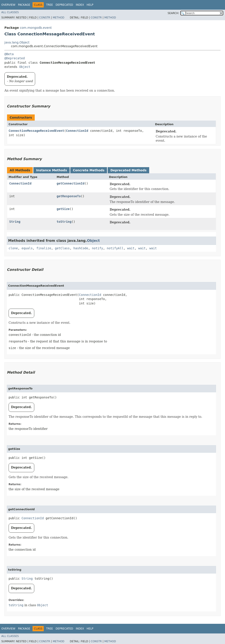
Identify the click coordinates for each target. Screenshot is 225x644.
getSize (63, 209)
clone (13, 248)
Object (25, 67)
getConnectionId (71, 183)
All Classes (10, 12)
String (15, 222)
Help (90, 5)
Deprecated (64, 5)
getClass (62, 248)
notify (97, 248)
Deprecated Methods (128, 170)
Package (24, 5)
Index (80, 5)
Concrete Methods (89, 170)
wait (131, 248)
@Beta (9, 54)
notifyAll (115, 248)
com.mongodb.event (36, 28)
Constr (45, 18)
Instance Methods (51, 170)
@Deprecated (15, 58)
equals (27, 248)
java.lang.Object (17, 42)
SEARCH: (173, 13)
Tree (50, 5)
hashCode (81, 248)
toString (64, 222)
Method (59, 18)
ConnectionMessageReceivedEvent (36, 131)
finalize (44, 248)
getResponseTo (69, 196)
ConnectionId (77, 131)
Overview (8, 5)
